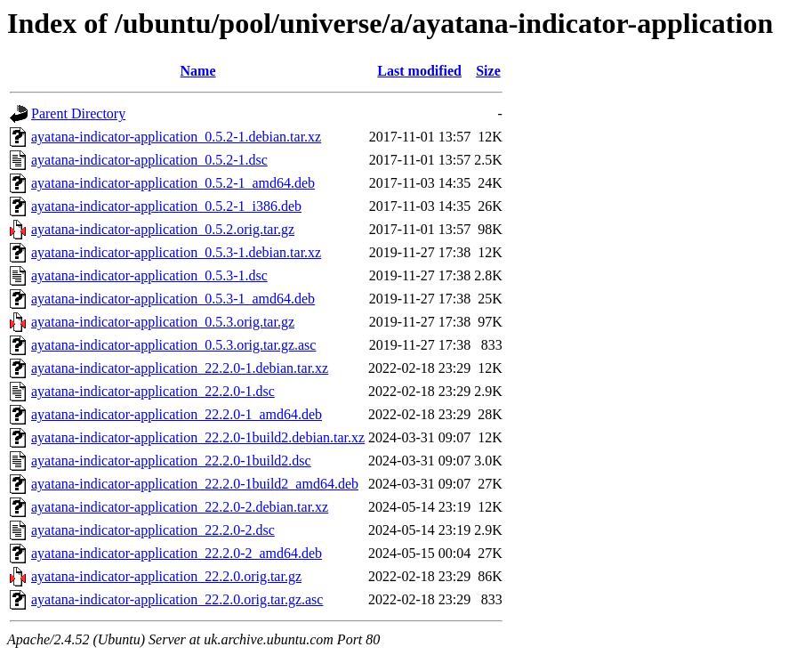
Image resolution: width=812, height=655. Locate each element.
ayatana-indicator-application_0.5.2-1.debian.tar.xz (176, 137)
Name (198, 71)
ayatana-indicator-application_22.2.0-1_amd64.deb (177, 414)
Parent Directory (78, 113)
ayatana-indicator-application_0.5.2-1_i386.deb (166, 206)
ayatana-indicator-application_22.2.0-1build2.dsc (171, 461)
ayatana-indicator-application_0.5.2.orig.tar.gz (163, 229)
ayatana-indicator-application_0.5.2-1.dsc (149, 160)
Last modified (419, 71)
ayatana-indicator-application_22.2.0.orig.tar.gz (166, 576)
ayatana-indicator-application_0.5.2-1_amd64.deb (173, 183)
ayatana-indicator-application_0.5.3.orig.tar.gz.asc (173, 345)
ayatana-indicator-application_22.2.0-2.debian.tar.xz (180, 507)
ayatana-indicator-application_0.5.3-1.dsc (149, 275)
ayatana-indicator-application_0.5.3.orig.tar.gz (163, 322)
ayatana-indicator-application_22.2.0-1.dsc (153, 391)
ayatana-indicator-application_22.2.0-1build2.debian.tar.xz (198, 437)
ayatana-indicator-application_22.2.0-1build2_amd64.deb (195, 484)
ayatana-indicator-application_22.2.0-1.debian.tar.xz (180, 368)
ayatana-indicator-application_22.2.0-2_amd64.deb (177, 553)
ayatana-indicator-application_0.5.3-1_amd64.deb (173, 299)
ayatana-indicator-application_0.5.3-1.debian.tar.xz (176, 252)
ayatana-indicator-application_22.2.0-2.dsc (153, 530)
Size (488, 71)
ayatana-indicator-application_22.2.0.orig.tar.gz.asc (177, 599)
